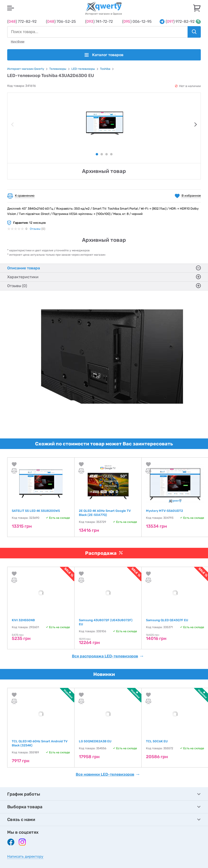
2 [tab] (102, 154)
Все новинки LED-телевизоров (108, 774)
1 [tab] (97, 154)
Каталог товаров (104, 55)
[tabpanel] (104, 123)
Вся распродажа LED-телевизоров (108, 656)
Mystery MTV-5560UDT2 (164, 511)
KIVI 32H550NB (23, 620)
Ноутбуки (18, 41)
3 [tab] (107, 154)
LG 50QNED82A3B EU (95, 741)
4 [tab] (111, 154)
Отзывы (35, 229)
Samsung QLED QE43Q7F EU (167, 620)
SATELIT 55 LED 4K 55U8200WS (36, 511)
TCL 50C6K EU (157, 741)
